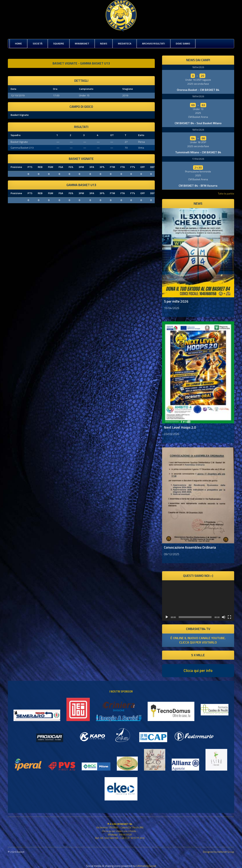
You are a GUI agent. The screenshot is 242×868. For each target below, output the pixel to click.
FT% (133, 167)
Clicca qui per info (198, 670)
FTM (112, 167)
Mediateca (125, 43)
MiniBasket (82, 43)
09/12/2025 (172, 554)
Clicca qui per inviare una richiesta (119, 831)
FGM (51, 167)
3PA (92, 167)
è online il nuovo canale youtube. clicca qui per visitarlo (198, 640)
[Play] (167, 617)
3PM (81, 167)
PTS (30, 167)
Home (18, 43)
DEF (152, 167)
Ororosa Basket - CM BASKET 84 (198, 90)
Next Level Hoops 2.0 (180, 427)
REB (40, 167)
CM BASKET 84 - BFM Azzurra (198, 186)
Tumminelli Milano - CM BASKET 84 (198, 152)
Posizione (16, 167)
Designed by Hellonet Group (219, 852)
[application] (198, 601)
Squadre (59, 43)
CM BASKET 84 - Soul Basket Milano (198, 123)
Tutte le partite (226, 193)
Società (38, 43)
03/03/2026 (172, 434)
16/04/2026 (172, 308)
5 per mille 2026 (176, 301)
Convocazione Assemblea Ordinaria (190, 547)
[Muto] (224, 617)
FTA (123, 167)
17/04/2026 (198, 159)
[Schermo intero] (229, 617)
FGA (61, 167)
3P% (102, 167)
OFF (143, 167)
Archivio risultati (153, 43)
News (104, 43)
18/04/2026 (198, 67)
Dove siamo (183, 43)
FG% (71, 167)
